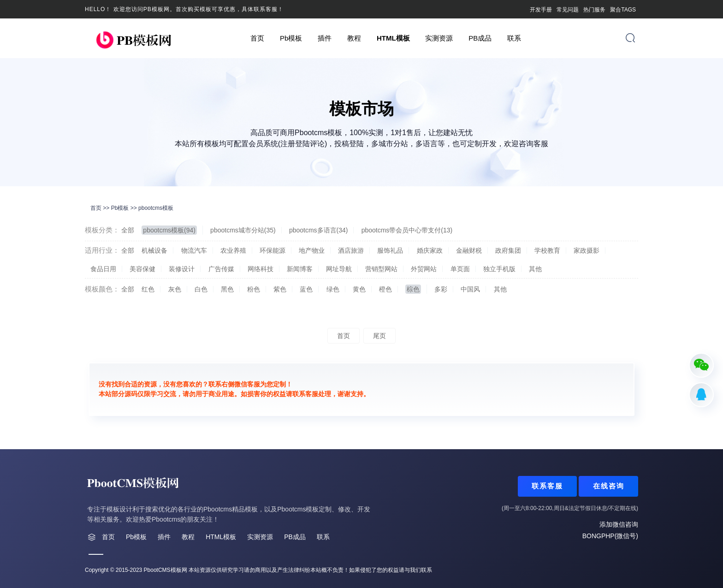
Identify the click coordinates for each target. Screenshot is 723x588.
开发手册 (541, 10)
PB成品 (480, 38)
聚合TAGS (623, 10)
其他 (535, 269)
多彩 (441, 289)
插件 (325, 38)
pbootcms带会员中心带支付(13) (407, 230)
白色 (201, 289)
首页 (257, 38)
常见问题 (568, 10)
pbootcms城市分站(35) (243, 230)
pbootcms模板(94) (169, 230)
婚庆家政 (430, 250)
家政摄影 (587, 250)
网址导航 (339, 269)
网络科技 (261, 269)
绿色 (333, 289)
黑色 (227, 289)
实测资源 (439, 38)
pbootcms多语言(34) (319, 230)
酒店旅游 (351, 250)
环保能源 (273, 250)
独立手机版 (499, 269)
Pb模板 (291, 38)
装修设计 (182, 269)
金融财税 (469, 250)
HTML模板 (393, 38)
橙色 (385, 289)
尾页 (379, 336)
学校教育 (547, 250)
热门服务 (594, 10)
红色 (148, 289)
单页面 (460, 269)
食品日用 (103, 269)
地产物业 (312, 250)
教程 (354, 38)
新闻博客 (300, 269)
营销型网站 (381, 269)
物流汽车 (194, 250)
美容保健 (142, 269)
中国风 (470, 289)
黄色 (359, 289)
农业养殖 (233, 250)
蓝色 (306, 289)
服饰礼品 (390, 250)
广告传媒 (221, 269)
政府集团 (508, 250)
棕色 (413, 289)
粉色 (254, 289)
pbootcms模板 (156, 208)
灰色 (175, 289)
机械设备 (154, 250)
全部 (128, 230)
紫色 (280, 289)
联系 (514, 38)
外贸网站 (424, 269)
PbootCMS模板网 (166, 570)
